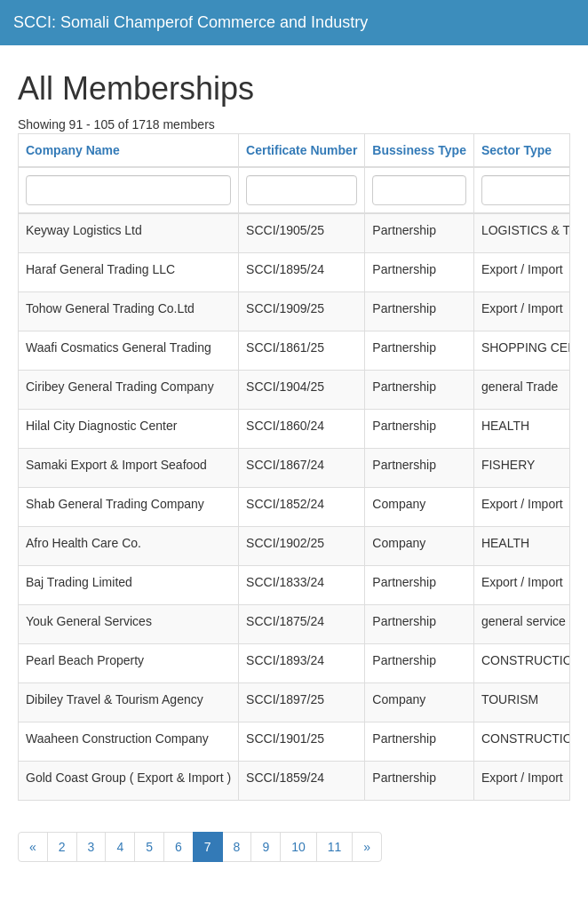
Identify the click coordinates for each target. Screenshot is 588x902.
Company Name (73, 150)
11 (335, 847)
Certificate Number (302, 150)
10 (298, 847)
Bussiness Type (419, 150)
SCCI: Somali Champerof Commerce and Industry (191, 22)
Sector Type (516, 150)
